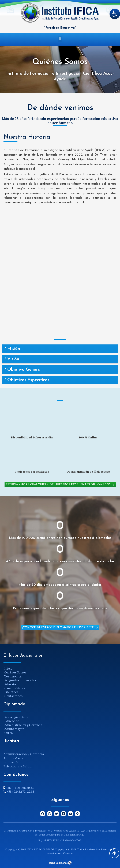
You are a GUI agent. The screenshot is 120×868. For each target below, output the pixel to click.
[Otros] (60, 733)
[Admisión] (60, 684)
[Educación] (60, 721)
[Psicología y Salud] (60, 717)
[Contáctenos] (60, 696)
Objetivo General (25, 370)
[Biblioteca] (60, 692)
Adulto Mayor (14, 758)
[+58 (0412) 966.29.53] (60, 788)
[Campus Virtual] (60, 688)
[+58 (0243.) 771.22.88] (60, 792)
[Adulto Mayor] (60, 729)
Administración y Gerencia (24, 754)
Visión (13, 359)
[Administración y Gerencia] (60, 725)
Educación (12, 762)
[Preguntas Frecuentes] (60, 680)
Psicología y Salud (18, 766)
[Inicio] (60, 669)
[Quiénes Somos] (60, 672)
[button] (60, 39)
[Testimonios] (60, 676)
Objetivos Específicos (28, 380)
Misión (14, 349)
